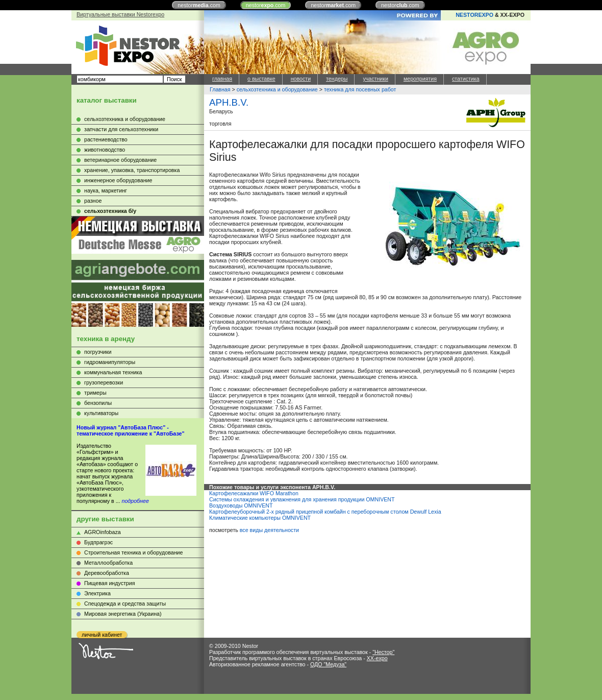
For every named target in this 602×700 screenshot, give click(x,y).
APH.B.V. (229, 102)
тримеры (95, 393)
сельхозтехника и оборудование (125, 119)
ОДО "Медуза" (328, 664)
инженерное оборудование (118, 180)
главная (222, 79)
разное (93, 201)
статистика (466, 79)
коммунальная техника (113, 372)
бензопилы (98, 403)
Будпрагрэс (98, 542)
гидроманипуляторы (110, 362)
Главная (220, 89)
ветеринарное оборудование (120, 160)
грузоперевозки (104, 382)
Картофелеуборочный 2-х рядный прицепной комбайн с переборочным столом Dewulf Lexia (325, 512)
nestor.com (199, 5)
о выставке (261, 79)
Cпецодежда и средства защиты (125, 604)
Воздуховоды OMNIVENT (241, 505)
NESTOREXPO (474, 15)
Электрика (97, 593)
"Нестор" (383, 652)
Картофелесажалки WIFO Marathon (254, 493)
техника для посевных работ (360, 89)
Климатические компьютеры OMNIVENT (260, 518)
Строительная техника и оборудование (133, 552)
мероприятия (420, 79)
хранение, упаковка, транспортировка (132, 170)
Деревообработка (107, 573)
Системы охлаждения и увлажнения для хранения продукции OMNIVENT (302, 499)
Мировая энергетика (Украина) (123, 614)
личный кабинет (102, 635)
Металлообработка (108, 563)
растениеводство (106, 139)
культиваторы (101, 413)
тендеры (337, 79)
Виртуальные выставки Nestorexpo (120, 14)
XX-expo (377, 658)
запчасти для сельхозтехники (121, 129)
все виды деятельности (269, 530)
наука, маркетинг (106, 190)
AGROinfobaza (103, 532)
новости (301, 79)
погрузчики (98, 352)
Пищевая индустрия (110, 583)
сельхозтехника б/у (110, 211)
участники (375, 79)
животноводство (105, 150)
